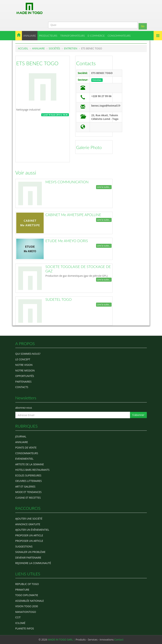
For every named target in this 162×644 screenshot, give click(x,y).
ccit (18, 617)
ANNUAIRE (30, 36)
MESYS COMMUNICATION (67, 182)
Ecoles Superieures (28, 475)
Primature (22, 590)
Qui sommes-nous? (28, 354)
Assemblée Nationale (30, 601)
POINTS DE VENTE (26, 448)
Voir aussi (26, 173)
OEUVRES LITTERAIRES (29, 481)
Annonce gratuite (28, 524)
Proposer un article (29, 535)
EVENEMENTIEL (24, 459)
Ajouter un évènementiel (32, 530)
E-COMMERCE (96, 36)
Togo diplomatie (27, 595)
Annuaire (38, 48)
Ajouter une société (29, 519)
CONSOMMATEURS (119, 36)
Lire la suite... (104, 187)
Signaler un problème (30, 552)
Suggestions (24, 546)
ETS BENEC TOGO (37, 63)
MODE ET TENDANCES (28, 492)
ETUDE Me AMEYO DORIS (67, 241)
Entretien (71, 48)
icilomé (20, 623)
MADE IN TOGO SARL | (62, 640)
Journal (21, 436)
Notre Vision (24, 365)
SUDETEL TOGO (59, 299)
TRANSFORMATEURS (73, 36)
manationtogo (26, 612)
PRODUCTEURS (48, 36)
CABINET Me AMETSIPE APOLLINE (73, 215)
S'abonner (138, 415)
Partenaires (23, 382)
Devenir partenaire (28, 558)
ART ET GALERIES (25, 487)
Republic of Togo (27, 584)
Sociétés (54, 48)
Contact (119, 640)
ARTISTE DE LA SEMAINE (30, 464)
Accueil (23, 48)
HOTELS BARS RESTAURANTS (32, 470)
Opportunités (25, 376)
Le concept (23, 359)
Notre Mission (25, 370)
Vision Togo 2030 (27, 606)
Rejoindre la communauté (33, 563)
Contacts (86, 63)
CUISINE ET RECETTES (28, 498)
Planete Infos (25, 628)
